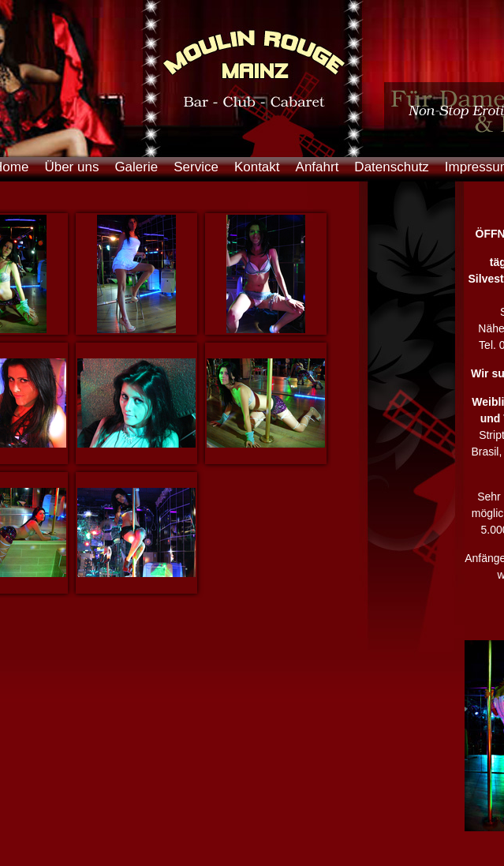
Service (196, 167)
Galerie (136, 167)
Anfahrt (317, 167)
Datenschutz (392, 167)
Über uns (71, 167)
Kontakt (257, 167)
